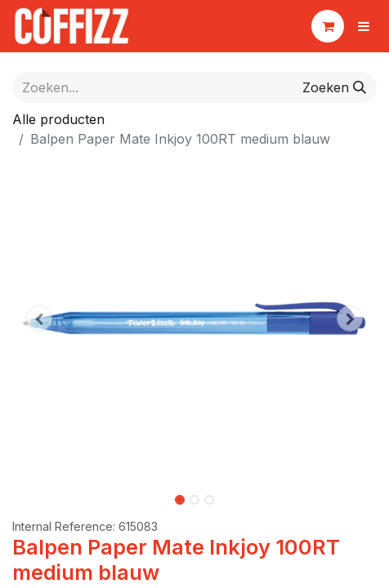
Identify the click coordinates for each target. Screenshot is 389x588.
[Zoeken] (334, 87)
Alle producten (58, 119)
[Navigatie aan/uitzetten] (364, 26)
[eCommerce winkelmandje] (328, 26)
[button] (40, 318)
